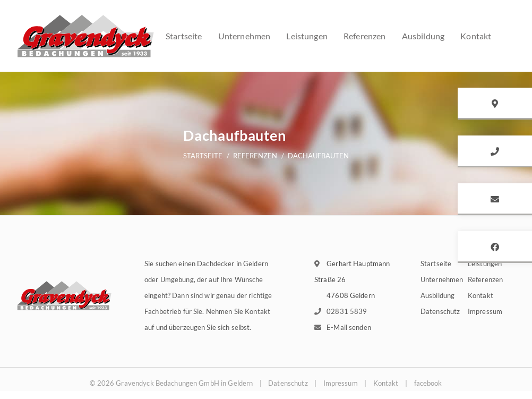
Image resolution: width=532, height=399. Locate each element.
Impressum (485, 311)
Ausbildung (423, 36)
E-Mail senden (349, 327)
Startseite (184, 36)
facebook (428, 383)
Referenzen (365, 36)
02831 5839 (347, 311)
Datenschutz (440, 311)
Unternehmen (244, 36)
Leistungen (307, 36)
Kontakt (476, 36)
